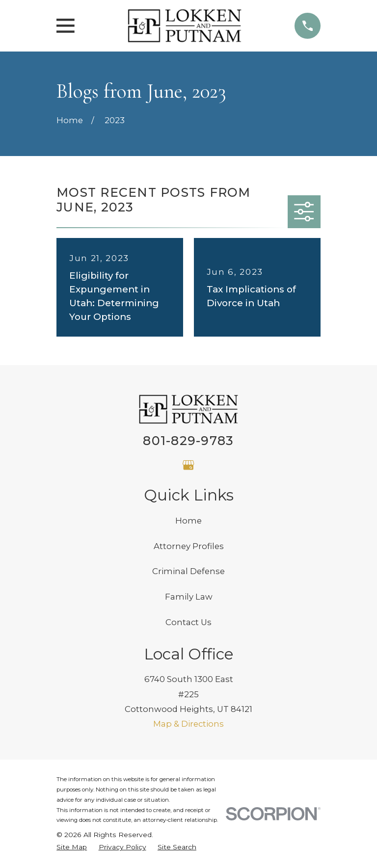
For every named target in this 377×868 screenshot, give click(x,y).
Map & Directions (188, 724)
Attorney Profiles (189, 546)
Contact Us (188, 622)
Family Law (189, 597)
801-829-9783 (188, 441)
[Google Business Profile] (188, 465)
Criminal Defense (188, 571)
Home (188, 521)
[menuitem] (72, 847)
